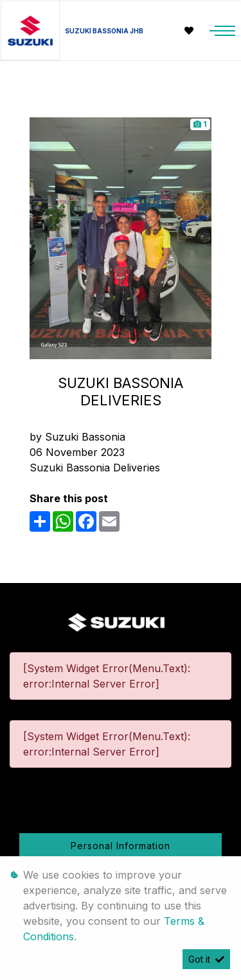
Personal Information (121, 846)
